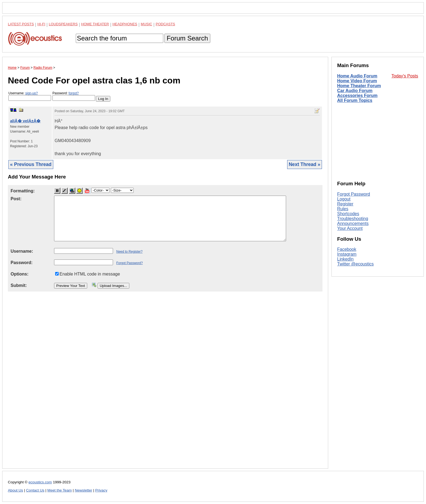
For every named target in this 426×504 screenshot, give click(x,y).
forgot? (73, 93)
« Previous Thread (31, 164)
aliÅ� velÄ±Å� (25, 121)
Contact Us (35, 490)
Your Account (350, 228)
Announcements (353, 223)
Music (146, 24)
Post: (16, 199)
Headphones (125, 24)
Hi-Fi (41, 24)
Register (345, 204)
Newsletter (83, 490)
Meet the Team (59, 490)
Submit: (19, 285)
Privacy (101, 490)
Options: (20, 274)
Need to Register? (129, 252)
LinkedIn (345, 259)
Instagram (347, 254)
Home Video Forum (357, 81)
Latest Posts (21, 24)
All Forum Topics (355, 100)
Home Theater (95, 24)
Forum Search (187, 38)
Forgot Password (354, 194)
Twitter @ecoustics (355, 264)
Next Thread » (305, 164)
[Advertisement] (165, 384)
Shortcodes (348, 214)
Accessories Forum (357, 96)
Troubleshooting (353, 219)
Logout (344, 199)
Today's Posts (405, 76)
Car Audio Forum (355, 91)
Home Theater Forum (359, 86)
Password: (74, 96)
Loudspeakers (63, 24)
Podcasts (165, 24)
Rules (343, 209)
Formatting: (23, 191)
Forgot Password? (129, 263)
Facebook (347, 249)
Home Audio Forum (357, 76)
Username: (30, 96)
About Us (15, 490)
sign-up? (32, 93)
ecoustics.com (40, 482)
